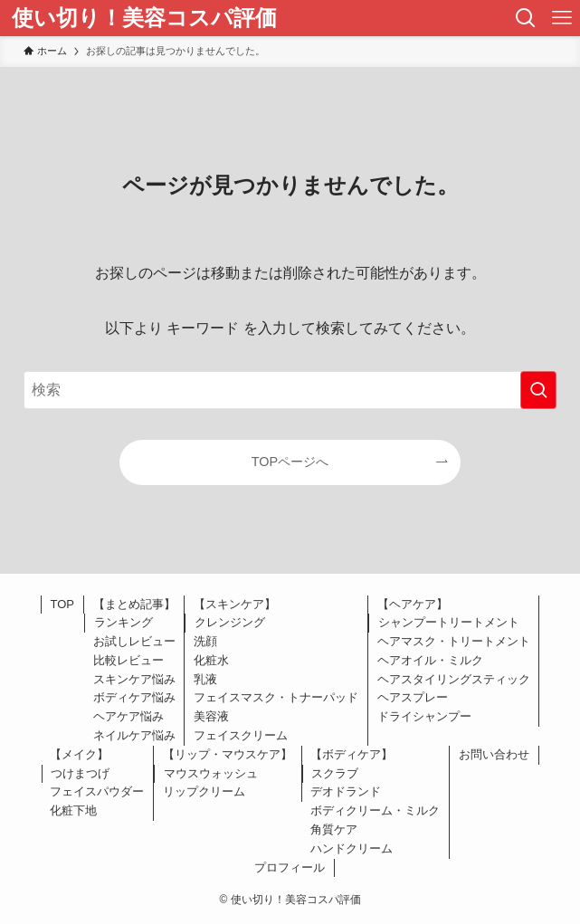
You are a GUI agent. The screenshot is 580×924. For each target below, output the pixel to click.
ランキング (124, 622)
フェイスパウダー (97, 791)
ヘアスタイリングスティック (454, 679)
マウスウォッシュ (211, 773)
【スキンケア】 (235, 604)
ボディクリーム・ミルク (375, 810)
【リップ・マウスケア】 (228, 754)
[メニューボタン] (562, 18)
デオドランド (346, 791)
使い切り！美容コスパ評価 (144, 18)
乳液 (205, 679)
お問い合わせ (494, 754)
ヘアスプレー (413, 697)
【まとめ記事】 (134, 604)
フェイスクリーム (241, 735)
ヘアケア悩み (128, 716)
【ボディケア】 (352, 754)
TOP (63, 604)
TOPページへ (290, 462)
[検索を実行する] (538, 390)
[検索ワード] (290, 390)
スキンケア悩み (134, 679)
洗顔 (205, 641)
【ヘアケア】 (413, 604)
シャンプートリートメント (449, 622)
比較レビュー (128, 660)
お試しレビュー (134, 641)
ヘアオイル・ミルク (430, 660)
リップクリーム (204, 791)
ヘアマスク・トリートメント (454, 641)
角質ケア (334, 829)
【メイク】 (79, 754)
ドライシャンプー (424, 716)
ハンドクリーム (352, 848)
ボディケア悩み (134, 697)
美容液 (211, 716)
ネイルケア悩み (134, 735)
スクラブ (335, 773)
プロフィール (290, 867)
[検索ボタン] (526, 18)
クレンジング (230, 622)
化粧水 (211, 660)
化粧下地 (73, 810)
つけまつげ (80, 773)
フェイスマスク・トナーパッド (276, 697)
